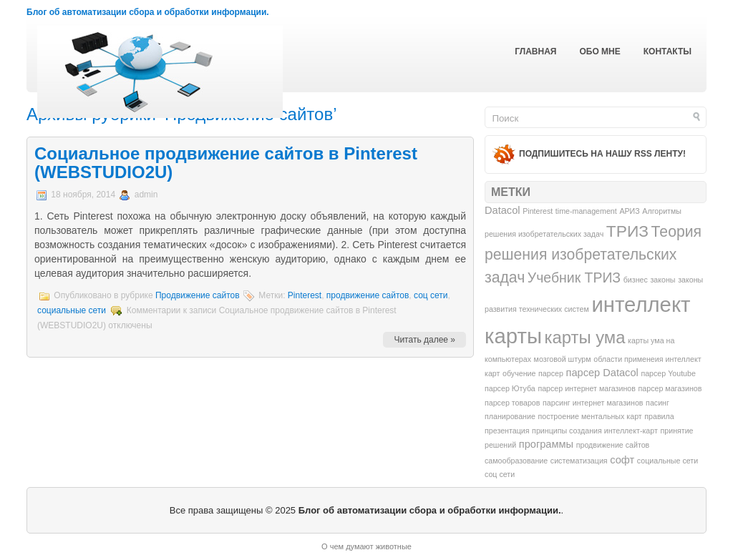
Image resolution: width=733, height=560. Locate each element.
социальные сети (72, 310)
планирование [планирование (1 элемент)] (510, 416)
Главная (535, 51)
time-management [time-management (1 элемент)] (586, 211)
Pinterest (305, 295)
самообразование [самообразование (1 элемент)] (516, 461)
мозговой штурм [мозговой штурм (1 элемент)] (563, 359)
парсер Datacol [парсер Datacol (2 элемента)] (602, 373)
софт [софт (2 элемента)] (622, 460)
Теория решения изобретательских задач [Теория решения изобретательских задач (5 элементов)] (593, 254)
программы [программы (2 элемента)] (546, 444)
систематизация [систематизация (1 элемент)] (579, 461)
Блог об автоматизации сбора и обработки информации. (148, 12)
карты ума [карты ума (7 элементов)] (585, 337)
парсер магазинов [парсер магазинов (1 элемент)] (670, 388)
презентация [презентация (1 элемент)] (507, 431)
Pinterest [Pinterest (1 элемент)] (538, 211)
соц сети (431, 295)
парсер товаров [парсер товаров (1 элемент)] (512, 403)
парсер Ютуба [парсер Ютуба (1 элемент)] (510, 388)
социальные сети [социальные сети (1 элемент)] (668, 461)
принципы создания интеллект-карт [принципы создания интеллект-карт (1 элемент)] (595, 431)
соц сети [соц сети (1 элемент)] (500, 474)
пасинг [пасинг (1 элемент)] (657, 403)
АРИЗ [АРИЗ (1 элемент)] (629, 211)
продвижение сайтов (368, 295)
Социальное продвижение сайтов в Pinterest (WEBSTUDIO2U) (226, 163)
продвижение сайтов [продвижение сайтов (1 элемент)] (613, 445)
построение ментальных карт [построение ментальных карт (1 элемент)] (589, 416)
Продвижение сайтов (198, 295)
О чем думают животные (366, 546)
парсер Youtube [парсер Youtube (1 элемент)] (668, 373)
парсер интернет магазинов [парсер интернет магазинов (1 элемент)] (587, 388)
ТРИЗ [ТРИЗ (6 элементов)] (627, 231)
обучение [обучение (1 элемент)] (519, 373)
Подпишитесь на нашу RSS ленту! (602, 154)
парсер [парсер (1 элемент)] (551, 373)
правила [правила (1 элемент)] (659, 416)
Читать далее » (424, 340)
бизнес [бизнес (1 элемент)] (636, 280)
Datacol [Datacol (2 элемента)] (503, 210)
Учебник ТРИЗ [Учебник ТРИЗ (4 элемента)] (574, 277)
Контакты (668, 51)
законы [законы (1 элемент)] (662, 280)
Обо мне (599, 51)
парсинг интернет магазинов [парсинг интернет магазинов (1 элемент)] (593, 403)
